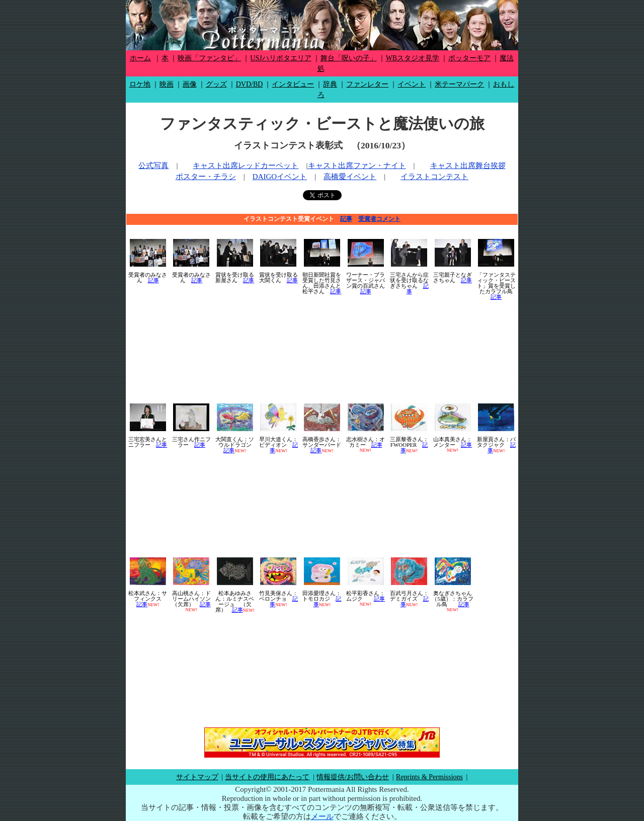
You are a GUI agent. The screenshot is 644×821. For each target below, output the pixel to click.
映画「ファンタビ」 (209, 58)
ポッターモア (469, 58)
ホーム (140, 58)
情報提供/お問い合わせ (353, 777)
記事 (346, 219)
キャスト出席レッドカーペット (246, 166)
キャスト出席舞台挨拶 (468, 166)
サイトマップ (197, 777)
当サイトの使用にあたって (267, 777)
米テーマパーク (459, 84)
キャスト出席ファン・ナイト (357, 166)
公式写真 (153, 166)
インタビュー (293, 84)
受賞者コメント (379, 219)
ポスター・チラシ (206, 177)
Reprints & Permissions (429, 777)
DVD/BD (250, 84)
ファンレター (367, 84)
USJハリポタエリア (280, 58)
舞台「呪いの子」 (349, 58)
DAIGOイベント (280, 177)
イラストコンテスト (434, 177)
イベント (412, 84)
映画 (167, 84)
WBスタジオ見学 (413, 58)
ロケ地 (140, 84)
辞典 (330, 84)
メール (322, 816)
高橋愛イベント (350, 177)
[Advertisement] (322, 352)
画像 (190, 84)
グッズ (216, 84)
